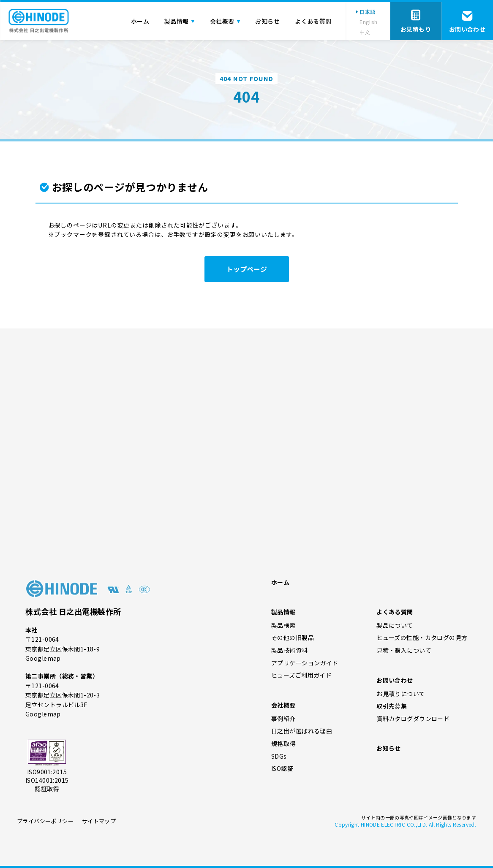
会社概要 (283, 705)
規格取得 (283, 744)
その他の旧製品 (293, 638)
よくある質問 (395, 612)
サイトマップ (99, 821)
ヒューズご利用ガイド (301, 675)
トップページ (247, 269)
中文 (365, 32)
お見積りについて (401, 694)
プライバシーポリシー (45, 821)
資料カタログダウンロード (413, 719)
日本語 (367, 12)
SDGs (279, 756)
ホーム (280, 582)
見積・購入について (404, 650)
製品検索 (283, 625)
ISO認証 (282, 769)
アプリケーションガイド (305, 663)
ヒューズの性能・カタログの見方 (422, 638)
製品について (395, 625)
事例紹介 (283, 719)
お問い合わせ (395, 680)
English (368, 22)
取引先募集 (392, 706)
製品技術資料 (290, 650)
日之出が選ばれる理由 (302, 731)
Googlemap (43, 658)
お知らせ (389, 748)
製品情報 (283, 612)
